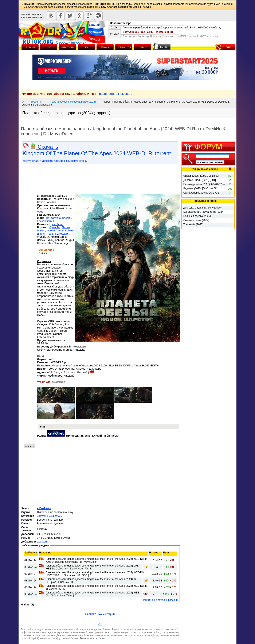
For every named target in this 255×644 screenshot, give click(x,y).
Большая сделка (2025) (197, 216)
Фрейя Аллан (55, 230)
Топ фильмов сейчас (205, 169)
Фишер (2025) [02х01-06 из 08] (201, 176)
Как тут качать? (32, 161)
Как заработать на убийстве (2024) (204, 212)
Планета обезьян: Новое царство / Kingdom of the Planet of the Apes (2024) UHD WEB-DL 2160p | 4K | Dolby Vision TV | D (92, 567)
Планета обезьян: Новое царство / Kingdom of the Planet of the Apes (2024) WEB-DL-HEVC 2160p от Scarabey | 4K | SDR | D (95, 574)
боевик (67, 218)
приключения (46, 221)
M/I (44, 427)
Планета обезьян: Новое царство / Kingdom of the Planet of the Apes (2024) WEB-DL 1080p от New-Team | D (93, 594)
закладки (42, 542)
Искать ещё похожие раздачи (160, 600)
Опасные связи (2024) (196, 220)
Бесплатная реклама (92, 638)
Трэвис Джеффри (58, 234)
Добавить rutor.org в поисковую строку (65, 161)
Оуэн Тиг (55, 227)
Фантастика (53, 218)
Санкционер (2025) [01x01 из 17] (202, 193)
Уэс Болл (58, 224)
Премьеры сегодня (205, 201)
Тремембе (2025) (193, 224)
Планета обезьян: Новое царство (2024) (72, 102)
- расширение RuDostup (77, 94)
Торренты (36, 102)
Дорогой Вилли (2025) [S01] (200, 180)
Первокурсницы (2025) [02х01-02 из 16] (204, 184)
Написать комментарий (100, 614)
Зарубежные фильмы (50, 516)
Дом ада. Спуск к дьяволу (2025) (202, 208)
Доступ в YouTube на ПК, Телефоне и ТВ (148, 32)
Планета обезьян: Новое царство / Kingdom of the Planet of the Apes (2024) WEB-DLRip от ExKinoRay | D (93, 581)
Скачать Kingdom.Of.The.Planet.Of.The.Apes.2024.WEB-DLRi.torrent (97, 150)
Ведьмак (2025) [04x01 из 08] (200, 188)
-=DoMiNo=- (44, 508)
